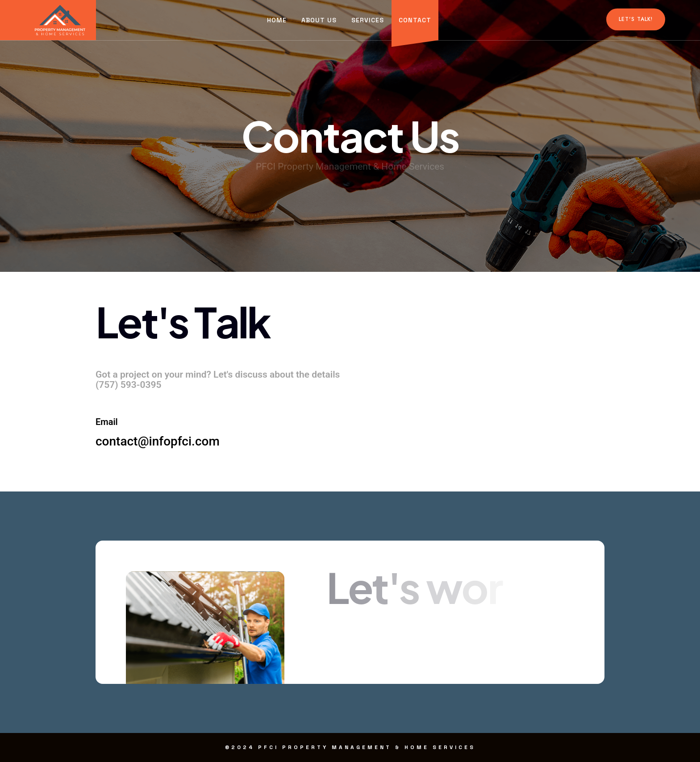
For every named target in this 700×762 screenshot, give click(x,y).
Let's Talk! (636, 19)
